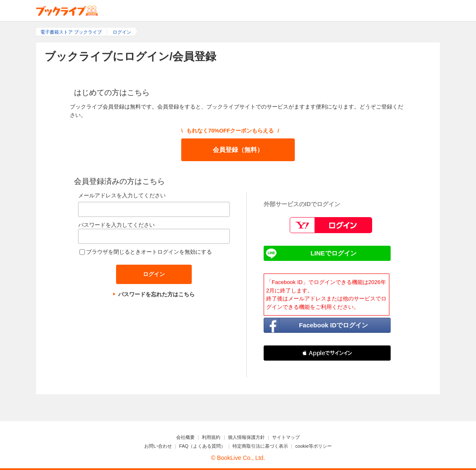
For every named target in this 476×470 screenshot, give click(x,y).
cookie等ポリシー (313, 446)
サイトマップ (286, 437)
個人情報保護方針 (246, 437)
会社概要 (185, 437)
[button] (327, 353)
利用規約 (211, 437)
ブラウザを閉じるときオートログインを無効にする (149, 252)
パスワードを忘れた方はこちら (156, 294)
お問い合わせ (158, 446)
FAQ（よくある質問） (202, 446)
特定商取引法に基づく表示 (260, 446)
